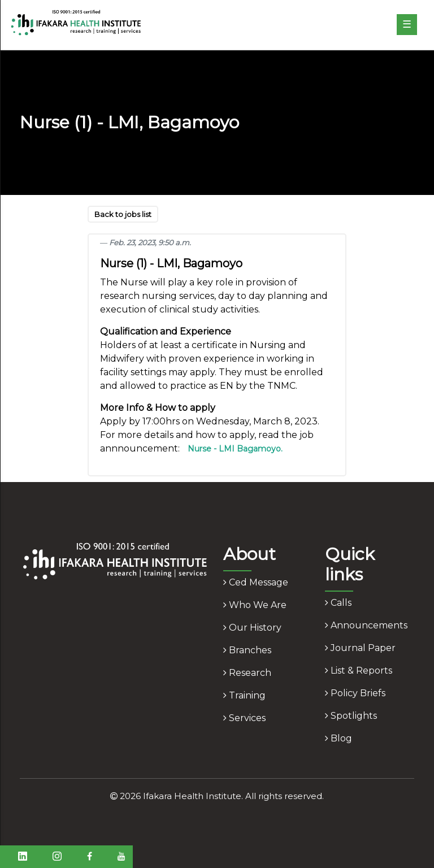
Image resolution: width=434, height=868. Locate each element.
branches (247, 650)
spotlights (351, 716)
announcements (366, 625)
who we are (255, 605)
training (244, 695)
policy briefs (355, 693)
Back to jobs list (123, 214)
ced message (256, 582)
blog (338, 738)
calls (338, 603)
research (247, 673)
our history (252, 628)
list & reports (359, 670)
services (244, 718)
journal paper (360, 648)
